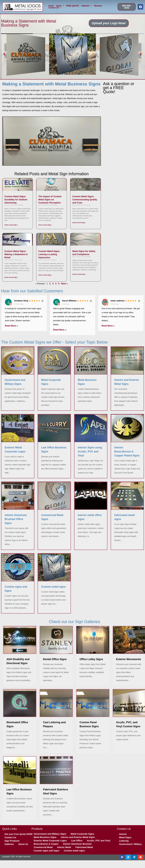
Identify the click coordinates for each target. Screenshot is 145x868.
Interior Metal (64, 847)
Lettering (124, 841)
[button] (4, 54)
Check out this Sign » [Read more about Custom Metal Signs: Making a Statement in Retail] (11, 277)
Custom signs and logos (47, 851)
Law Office (77, 841)
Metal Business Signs (45, 837)
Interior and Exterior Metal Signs (78, 837)
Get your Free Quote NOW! (19, 834)
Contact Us (55, 8)
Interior (123, 834)
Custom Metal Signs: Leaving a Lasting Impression (49, 254)
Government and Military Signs (50, 834)
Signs (60, 6)
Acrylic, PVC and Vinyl (99, 841)
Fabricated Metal (84, 847)
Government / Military (130, 844)
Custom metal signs (74, 851)
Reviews (98, 6)
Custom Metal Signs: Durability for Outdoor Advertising (16, 200)
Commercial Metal (43, 847)
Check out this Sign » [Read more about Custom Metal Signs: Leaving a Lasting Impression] (45, 275)
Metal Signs (125, 837)
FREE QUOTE (72, 6)
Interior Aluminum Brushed (77, 844)
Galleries (87, 6)
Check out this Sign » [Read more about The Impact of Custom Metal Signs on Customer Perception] (45, 225)
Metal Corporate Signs (82, 834)
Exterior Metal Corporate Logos (50, 841)
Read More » (12, 326)
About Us (23, 844)
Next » (64, 284)
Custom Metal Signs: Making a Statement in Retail (16, 254)
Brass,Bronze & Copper (46, 844)
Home (51, 6)
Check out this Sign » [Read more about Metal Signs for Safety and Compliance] (79, 274)
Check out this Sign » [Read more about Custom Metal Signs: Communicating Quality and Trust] (79, 223)
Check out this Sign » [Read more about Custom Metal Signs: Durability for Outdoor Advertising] (11, 225)
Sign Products (12, 841)
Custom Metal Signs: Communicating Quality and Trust (85, 200)
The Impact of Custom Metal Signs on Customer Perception (50, 200)
